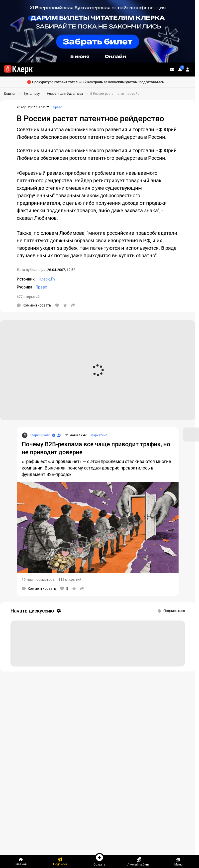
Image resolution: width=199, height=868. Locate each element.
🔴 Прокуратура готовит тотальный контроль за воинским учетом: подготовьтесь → (98, 82)
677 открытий (28, 297)
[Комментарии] (34, 305)
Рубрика (25, 287)
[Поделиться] (73, 305)
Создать (99, 859)
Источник (26, 279)
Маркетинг (99, 435)
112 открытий (70, 579)
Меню (178, 861)
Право (57, 107)
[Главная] (21, 861)
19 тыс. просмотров (38, 579)
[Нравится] (57, 305)
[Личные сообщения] (172, 69)
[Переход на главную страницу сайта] (18, 69)
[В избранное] (65, 305)
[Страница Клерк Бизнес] (36, 435)
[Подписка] (60, 861)
